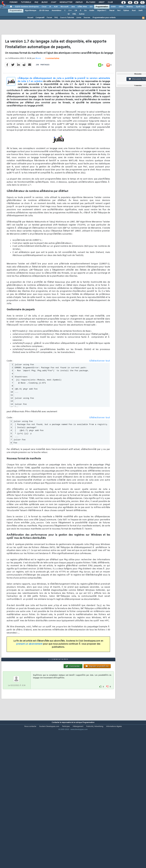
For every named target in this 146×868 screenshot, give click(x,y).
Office (121, 7)
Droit (101, 2)
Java (73, 7)
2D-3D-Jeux (44, 11)
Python (126, 11)
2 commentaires (52, 77)
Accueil (30, 18)
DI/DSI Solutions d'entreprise (27, 7)
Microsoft (64, 7)
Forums (13, 2)
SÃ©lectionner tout (100, 380)
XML (74, 14)
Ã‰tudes (91, 2)
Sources (87, 18)
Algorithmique (31, 11)
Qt (69, 14)
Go (85, 11)
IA (50, 7)
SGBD (113, 7)
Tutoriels (26, 2)
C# (76, 11)
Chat (54, 2)
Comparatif (40, 18)
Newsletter (66, 2)
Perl (119, 11)
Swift (140, 11)
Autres (82, 14)
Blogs (45, 2)
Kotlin (92, 11)
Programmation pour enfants (104, 18)
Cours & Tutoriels (67, 18)
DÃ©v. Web (82, 7)
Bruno (38, 77)
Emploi (79, 2)
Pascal (112, 11)
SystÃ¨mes (140, 7)
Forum (49, 18)
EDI (91, 7)
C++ (70, 11)
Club (110, 2)
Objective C (102, 11)
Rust (134, 11)
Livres (79, 18)
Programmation (102, 7)
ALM (56, 7)
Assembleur (57, 11)
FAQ (36, 2)
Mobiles (130, 7)
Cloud (44, 7)
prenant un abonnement (29, 663)
